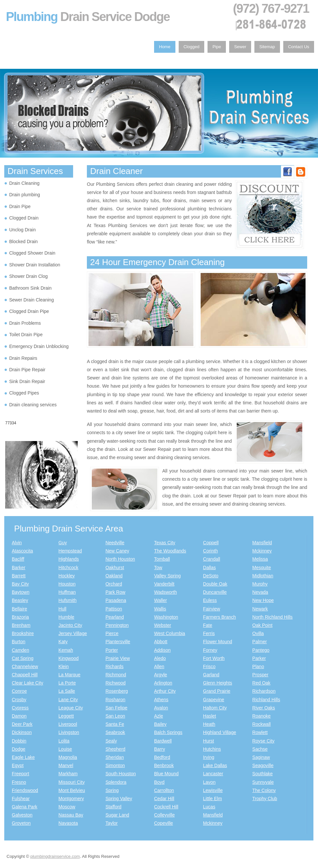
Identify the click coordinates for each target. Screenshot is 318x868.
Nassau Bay (71, 815)
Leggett (66, 716)
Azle (159, 716)
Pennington (117, 625)
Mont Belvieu (72, 790)
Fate (208, 625)
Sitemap (267, 47)
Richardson (264, 691)
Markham (68, 774)
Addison (162, 650)
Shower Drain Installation (35, 265)
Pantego (261, 650)
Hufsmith (67, 600)
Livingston (69, 732)
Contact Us (299, 47)
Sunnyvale (263, 782)
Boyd (159, 782)
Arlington (163, 683)
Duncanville (215, 592)
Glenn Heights (218, 683)
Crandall (211, 559)
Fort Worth (214, 658)
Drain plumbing (25, 195)
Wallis (160, 609)
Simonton (115, 765)
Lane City (68, 700)
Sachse (260, 749)
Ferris (209, 633)
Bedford (162, 757)
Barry (159, 749)
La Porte (67, 683)
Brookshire (23, 633)
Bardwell (163, 741)
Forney (210, 650)
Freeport (20, 774)
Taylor (112, 823)
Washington (166, 617)
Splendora (116, 782)
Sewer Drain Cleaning (31, 300)
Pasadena (116, 600)
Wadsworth (166, 592)
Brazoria (20, 617)
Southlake (263, 774)
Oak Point (262, 625)
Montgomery (71, 799)
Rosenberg (117, 691)
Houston (67, 584)
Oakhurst (115, 568)
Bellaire (20, 609)
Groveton (21, 823)
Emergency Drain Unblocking (39, 346)
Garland (211, 675)
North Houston (120, 559)
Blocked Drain (23, 241)
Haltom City (215, 708)
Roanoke (262, 716)
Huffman (67, 592)
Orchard (114, 584)
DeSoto (211, 576)
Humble (66, 617)
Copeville (164, 823)
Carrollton (164, 790)
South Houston (121, 774)
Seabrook (115, 732)
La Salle (67, 691)
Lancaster (213, 774)
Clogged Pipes (24, 393)
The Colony (264, 790)
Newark (260, 609)
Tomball (162, 559)
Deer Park (22, 724)
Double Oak (215, 584)
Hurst (208, 741)
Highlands (69, 559)
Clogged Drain (24, 218)
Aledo (160, 658)
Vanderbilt (164, 584)
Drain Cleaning (24, 183)
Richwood (116, 683)
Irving (209, 757)
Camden (20, 650)
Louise (65, 749)
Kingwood (69, 658)
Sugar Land (117, 815)
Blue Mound (166, 774)
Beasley (20, 600)
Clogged (191, 47)
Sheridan (115, 757)
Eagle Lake (23, 757)
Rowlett (260, 732)
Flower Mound (218, 642)
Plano (258, 666)
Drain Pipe (20, 206)
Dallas (209, 568)
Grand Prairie (217, 691)
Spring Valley (119, 799)
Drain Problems (25, 323)
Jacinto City (70, 625)
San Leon (115, 716)
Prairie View (118, 658)
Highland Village (219, 732)
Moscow (67, 807)
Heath (209, 724)
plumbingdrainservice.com (55, 856)
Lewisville (213, 790)
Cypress (20, 708)
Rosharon (116, 700)
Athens (161, 700)
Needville (115, 543)
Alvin (17, 543)
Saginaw (261, 757)
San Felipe (117, 708)
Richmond (116, 675)
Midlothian (263, 576)
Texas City (165, 543)
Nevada (260, 592)
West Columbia (170, 633)
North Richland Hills (273, 617)
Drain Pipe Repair (27, 370)
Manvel (66, 765)
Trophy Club (265, 799)
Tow (158, 568)
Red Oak (261, 683)
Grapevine (214, 700)
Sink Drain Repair (27, 381)
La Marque (69, 675)
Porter (112, 650)
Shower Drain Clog (29, 276)
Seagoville (263, 765)
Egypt (18, 765)
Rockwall (262, 724)
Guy (63, 543)
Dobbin (19, 741)
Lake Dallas (215, 765)
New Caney (117, 551)
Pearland (115, 617)
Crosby (19, 700)
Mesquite (262, 568)
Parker (259, 658)
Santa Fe (115, 724)
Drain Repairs (23, 358)
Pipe (217, 47)
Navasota (68, 823)
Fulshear (21, 799)
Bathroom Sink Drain (30, 288)
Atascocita (22, 551)
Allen (159, 666)
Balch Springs (168, 732)
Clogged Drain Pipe (29, 311)
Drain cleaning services (33, 405)
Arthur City (165, 691)
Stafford (114, 807)
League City (71, 708)
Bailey (160, 724)
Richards (115, 666)
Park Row (116, 592)
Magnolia (68, 757)
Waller (160, 600)
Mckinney (213, 823)
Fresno (19, 782)
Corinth (210, 551)
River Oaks (264, 708)
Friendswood (25, 790)
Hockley (67, 576)
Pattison (114, 609)
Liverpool (68, 724)
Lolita (64, 741)
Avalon (161, 708)
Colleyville (164, 815)
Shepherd (116, 749)
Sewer (240, 47)
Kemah (66, 650)
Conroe (19, 691)
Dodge (19, 749)
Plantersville (118, 642)
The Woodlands (170, 551)
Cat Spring (23, 658)
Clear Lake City (28, 683)
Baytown (21, 592)
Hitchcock (68, 568)
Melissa (260, 559)
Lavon (209, 782)
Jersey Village (73, 633)
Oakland (114, 576)
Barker (19, 568)
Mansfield (213, 815)
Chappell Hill (25, 675)
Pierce (112, 633)
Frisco (209, 666)
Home (165, 47)
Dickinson (22, 732)
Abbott (161, 642)
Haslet (209, 716)
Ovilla (258, 633)
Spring (112, 790)
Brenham (21, 625)
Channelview (25, 666)
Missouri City (71, 782)
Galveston (22, 815)
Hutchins (212, 749)
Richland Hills (266, 700)
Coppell (211, 543)
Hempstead (70, 551)
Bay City (20, 584)
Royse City (264, 741)
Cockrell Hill (166, 807)
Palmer (260, 642)
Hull (62, 609)
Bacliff (18, 559)
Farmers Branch (219, 617)
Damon (19, 716)
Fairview (211, 609)
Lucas (209, 807)
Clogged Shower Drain (32, 253)
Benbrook (164, 765)
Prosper (260, 675)
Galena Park (25, 807)
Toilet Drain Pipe (26, 335)
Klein (63, 666)
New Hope (263, 600)
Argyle (161, 675)
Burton (19, 642)
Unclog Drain (22, 230)
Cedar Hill (164, 799)
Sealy (111, 741)
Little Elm (212, 799)
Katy (63, 642)
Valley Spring (167, 576)
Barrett (19, 576)
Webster (163, 625)
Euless (210, 600)
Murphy (260, 584)
